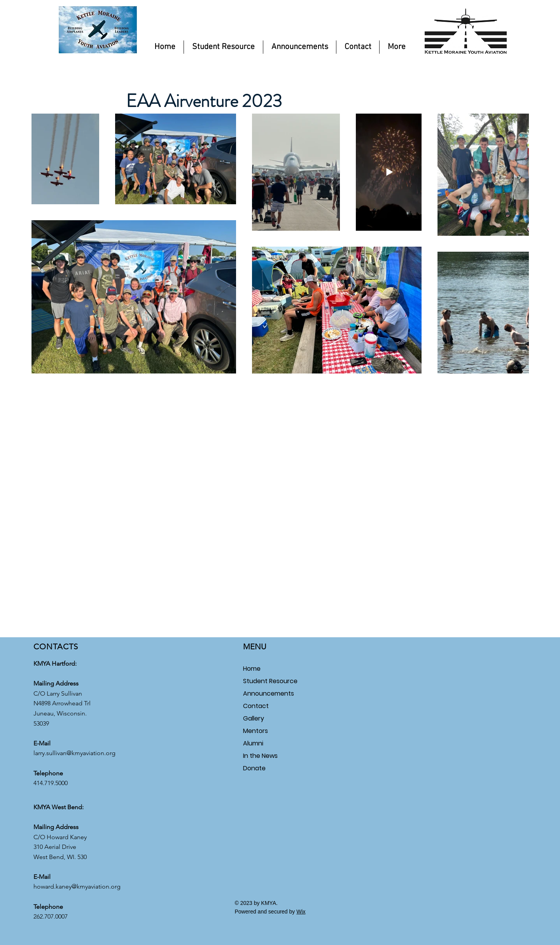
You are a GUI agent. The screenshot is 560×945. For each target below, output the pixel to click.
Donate (254, 768)
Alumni (253, 743)
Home (252, 669)
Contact (256, 706)
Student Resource (270, 681)
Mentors (255, 731)
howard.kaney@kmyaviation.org (77, 886)
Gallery (254, 718)
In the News (260, 756)
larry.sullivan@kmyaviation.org (74, 753)
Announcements (269, 693)
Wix (301, 912)
